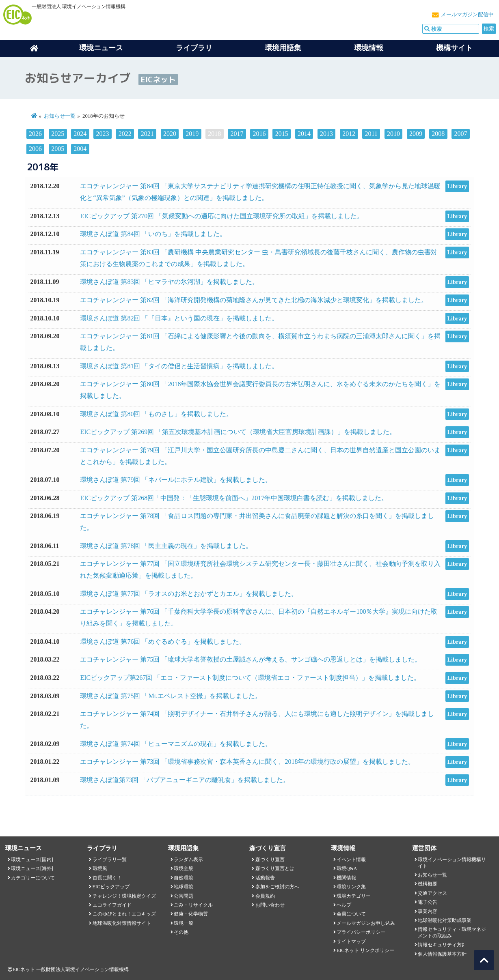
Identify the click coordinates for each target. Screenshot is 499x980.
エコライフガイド (112, 905)
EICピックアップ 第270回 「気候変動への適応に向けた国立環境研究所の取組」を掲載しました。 (222, 216)
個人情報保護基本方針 (442, 954)
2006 (35, 149)
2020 (170, 134)
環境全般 (184, 868)
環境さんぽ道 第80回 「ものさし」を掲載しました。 (156, 414)
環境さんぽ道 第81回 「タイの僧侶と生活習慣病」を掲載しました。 (179, 366)
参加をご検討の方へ (277, 887)
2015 (282, 134)
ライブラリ (194, 48)
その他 (181, 932)
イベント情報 (351, 860)
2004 (80, 149)
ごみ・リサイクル (193, 905)
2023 (103, 134)
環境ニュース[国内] (32, 860)
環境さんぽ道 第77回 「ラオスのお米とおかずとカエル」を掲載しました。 (189, 594)
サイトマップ (351, 941)
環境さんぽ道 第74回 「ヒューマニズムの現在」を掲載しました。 (176, 744)
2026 (35, 134)
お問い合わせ (270, 905)
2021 (147, 134)
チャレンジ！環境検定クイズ (124, 896)
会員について (351, 914)
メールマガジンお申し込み (366, 923)
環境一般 (184, 923)
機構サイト (454, 48)
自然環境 (184, 878)
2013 (326, 134)
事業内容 (428, 911)
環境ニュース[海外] (32, 868)
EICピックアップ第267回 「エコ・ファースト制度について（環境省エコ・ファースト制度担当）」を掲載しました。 (250, 678)
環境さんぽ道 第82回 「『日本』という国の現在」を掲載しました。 (179, 318)
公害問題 (184, 896)
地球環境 (184, 887)
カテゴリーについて (33, 878)
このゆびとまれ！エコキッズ (124, 914)
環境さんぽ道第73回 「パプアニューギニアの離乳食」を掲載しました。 (185, 780)
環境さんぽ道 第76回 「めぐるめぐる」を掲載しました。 (163, 642)
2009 (416, 134)
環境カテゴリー (354, 896)
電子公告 (428, 902)
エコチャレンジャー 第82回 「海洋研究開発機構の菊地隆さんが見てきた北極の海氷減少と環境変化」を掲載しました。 (254, 300)
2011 (371, 134)
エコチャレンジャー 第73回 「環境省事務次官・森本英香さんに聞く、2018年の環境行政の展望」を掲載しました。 (247, 762)
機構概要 (428, 884)
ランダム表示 (188, 860)
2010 (393, 134)
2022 (125, 134)
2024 (80, 134)
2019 (192, 134)
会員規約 (265, 896)
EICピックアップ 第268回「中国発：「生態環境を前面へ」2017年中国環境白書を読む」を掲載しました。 (234, 498)
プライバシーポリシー (361, 932)
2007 (460, 134)
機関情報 (346, 878)
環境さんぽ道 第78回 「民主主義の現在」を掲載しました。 (166, 546)
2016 (259, 134)
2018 (214, 134)
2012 (349, 134)
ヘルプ (344, 905)
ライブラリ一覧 (110, 860)
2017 (237, 134)
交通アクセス (432, 893)
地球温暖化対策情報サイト (122, 923)
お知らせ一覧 (60, 116)
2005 (58, 149)
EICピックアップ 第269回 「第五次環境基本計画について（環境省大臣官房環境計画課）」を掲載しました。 (238, 432)
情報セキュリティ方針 (442, 945)
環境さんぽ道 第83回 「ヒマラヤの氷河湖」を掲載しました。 (169, 282)
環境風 (100, 868)
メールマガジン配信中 (467, 15)
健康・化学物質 (191, 914)
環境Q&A (347, 868)
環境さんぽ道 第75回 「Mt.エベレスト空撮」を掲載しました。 (171, 696)
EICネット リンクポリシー (365, 950)
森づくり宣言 (270, 860)
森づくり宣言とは (275, 868)
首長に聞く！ (107, 878)
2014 (304, 134)
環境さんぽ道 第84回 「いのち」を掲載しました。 (153, 234)
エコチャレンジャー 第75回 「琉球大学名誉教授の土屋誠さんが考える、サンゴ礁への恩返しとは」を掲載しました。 (251, 659)
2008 (438, 134)
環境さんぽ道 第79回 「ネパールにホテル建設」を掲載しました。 (176, 480)
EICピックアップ (111, 887)
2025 (58, 134)
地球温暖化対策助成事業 (445, 920)
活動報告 (265, 878)
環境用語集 (283, 48)
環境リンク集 (351, 887)
